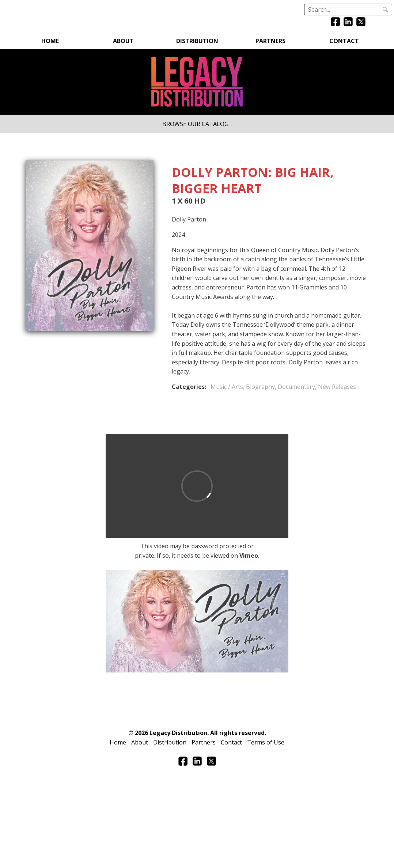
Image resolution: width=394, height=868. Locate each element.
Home (50, 41)
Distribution (197, 41)
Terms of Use (266, 742)
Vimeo (249, 556)
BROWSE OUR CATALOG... (197, 124)
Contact (344, 41)
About (123, 41)
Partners (270, 41)
